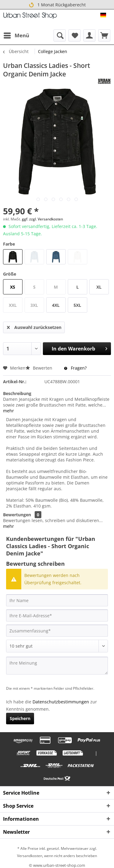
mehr (9, 411)
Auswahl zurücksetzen (34, 326)
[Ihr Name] (57, 600)
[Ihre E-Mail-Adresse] (57, 615)
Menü (16, 35)
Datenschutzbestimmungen (61, 702)
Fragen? (75, 368)
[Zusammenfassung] (57, 631)
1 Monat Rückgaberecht (57, 5)
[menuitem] (16, 35)
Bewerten (40, 368)
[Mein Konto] (89, 35)
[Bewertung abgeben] (57, 646)
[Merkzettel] (74, 35)
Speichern (20, 718)
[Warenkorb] (104, 35)
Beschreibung (17, 393)
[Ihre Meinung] (57, 666)
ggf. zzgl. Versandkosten (42, 219)
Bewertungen (17, 515)
